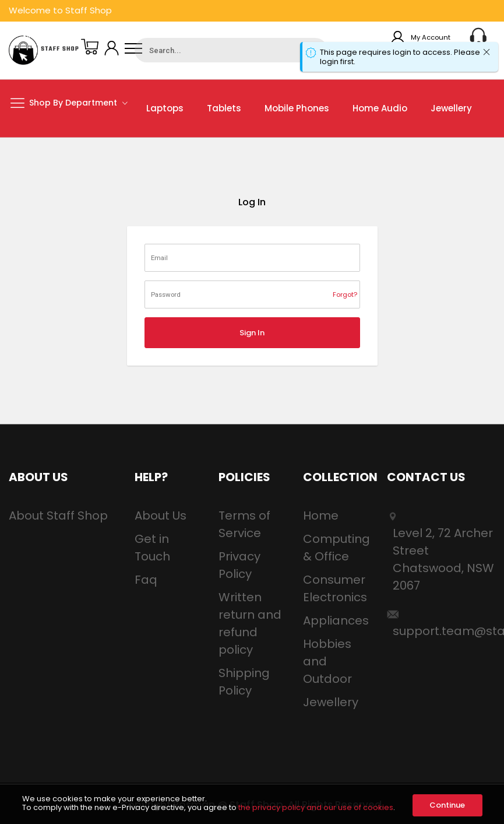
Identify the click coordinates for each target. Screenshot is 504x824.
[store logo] (44, 50)
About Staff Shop (58, 516)
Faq (146, 580)
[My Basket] (90, 48)
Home (321, 516)
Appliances (336, 620)
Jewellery (331, 702)
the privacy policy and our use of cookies (316, 807)
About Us (161, 516)
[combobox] (231, 50)
